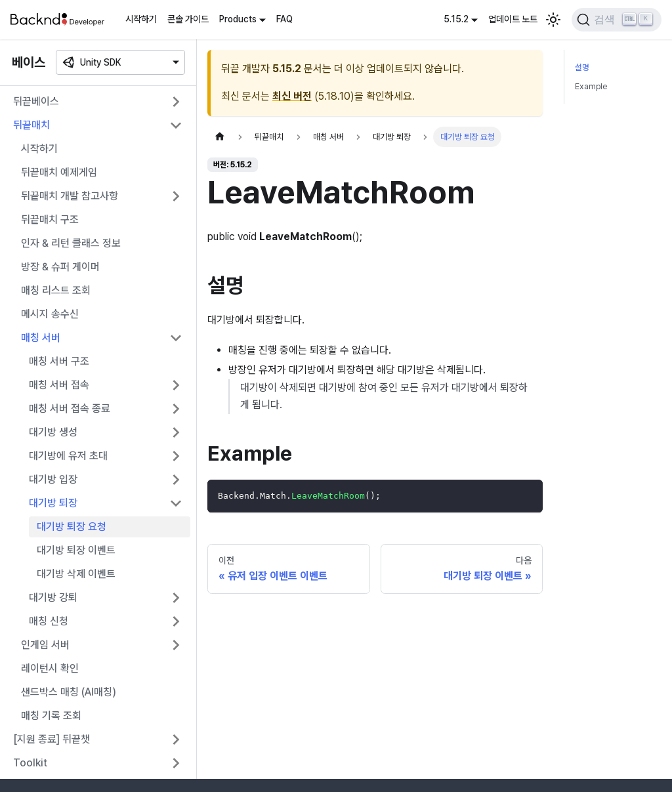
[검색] (617, 20)
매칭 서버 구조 (59, 361)
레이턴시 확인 (50, 668)
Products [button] (238, 19)
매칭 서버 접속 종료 (70, 408)
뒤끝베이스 (36, 101)
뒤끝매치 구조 (50, 219)
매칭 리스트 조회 (56, 290)
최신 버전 (292, 96)
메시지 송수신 (50, 314)
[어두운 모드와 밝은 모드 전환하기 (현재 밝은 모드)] (553, 20)
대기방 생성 (53, 432)
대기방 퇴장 (53, 503)
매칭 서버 (41, 338)
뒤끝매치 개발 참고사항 (70, 196)
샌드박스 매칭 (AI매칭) (69, 692)
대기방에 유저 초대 (68, 456)
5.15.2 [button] (456, 19)
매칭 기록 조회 (51, 716)
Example (591, 86)
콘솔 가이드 (188, 19)
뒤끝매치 (31, 125)
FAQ (284, 19)
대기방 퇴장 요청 (72, 527)
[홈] (220, 137)
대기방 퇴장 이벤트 (76, 550)
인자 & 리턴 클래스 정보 (71, 243)
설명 (582, 67)
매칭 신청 (49, 621)
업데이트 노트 (513, 19)
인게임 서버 (45, 645)
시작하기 (141, 19)
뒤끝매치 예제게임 (59, 172)
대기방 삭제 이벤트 (76, 574)
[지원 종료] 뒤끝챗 (52, 739)
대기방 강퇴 (53, 597)
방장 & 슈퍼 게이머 (60, 267)
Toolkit (30, 763)
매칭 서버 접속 (59, 385)
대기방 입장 (53, 479)
